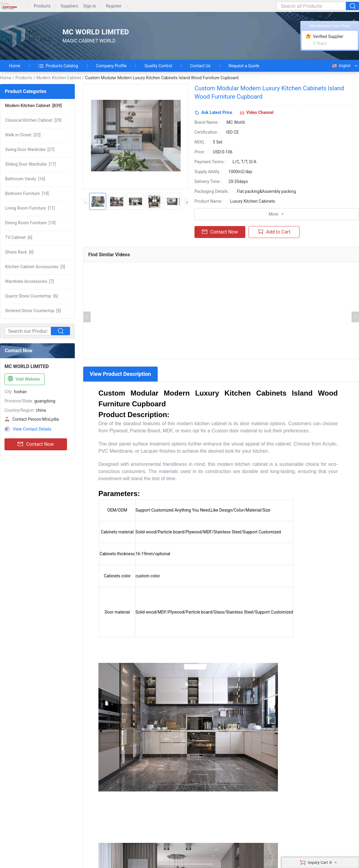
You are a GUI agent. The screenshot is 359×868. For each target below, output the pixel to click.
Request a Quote (244, 66)
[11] (30, 208)
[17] (30, 164)
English (341, 66)
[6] (19, 237)
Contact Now (36, 444)
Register (114, 6)
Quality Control (158, 66)
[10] (27, 193)
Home (15, 66)
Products (42, 6)
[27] (30, 150)
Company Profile (111, 66)
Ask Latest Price (217, 112)
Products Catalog (58, 66)
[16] (25, 179)
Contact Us (200, 66)
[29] (33, 120)
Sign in (90, 6)
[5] (35, 267)
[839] (33, 106)
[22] (23, 135)
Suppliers (70, 6)
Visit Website (23, 379)
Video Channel (260, 112)
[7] (29, 281)
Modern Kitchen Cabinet (59, 78)
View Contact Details (32, 429)
